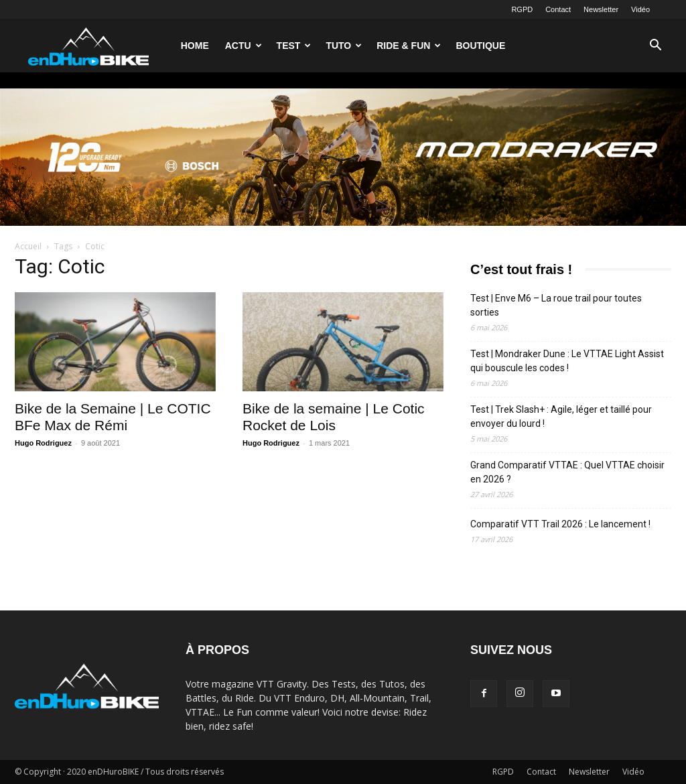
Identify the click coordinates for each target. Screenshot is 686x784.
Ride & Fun (409, 46)
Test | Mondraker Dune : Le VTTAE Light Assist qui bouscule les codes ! (567, 361)
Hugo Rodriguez (43, 443)
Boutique (480, 46)
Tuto (344, 46)
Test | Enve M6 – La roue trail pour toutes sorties (556, 305)
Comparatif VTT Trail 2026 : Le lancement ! (560, 524)
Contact (558, 9)
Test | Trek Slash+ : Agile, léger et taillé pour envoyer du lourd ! (561, 416)
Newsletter (601, 9)
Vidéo (640, 9)
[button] (655, 47)
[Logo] (88, 45)
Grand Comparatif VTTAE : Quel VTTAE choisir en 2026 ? (567, 472)
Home (195, 46)
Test (294, 46)
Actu (244, 46)
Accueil (28, 246)
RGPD (522, 9)
